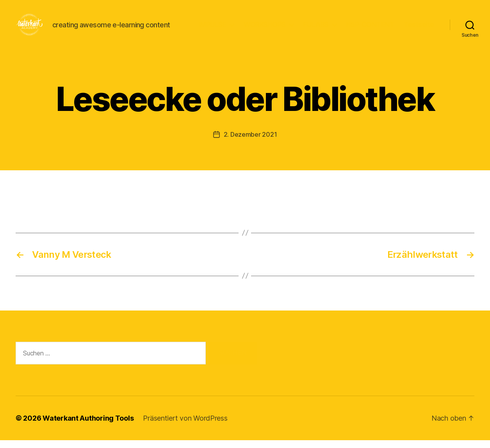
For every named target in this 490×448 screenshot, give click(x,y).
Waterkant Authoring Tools (88, 426)
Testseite (419, 28)
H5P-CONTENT (370, 28)
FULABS (316, 28)
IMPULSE (213, 28)
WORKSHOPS (265, 28)
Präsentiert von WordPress (185, 426)
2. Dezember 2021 (250, 142)
